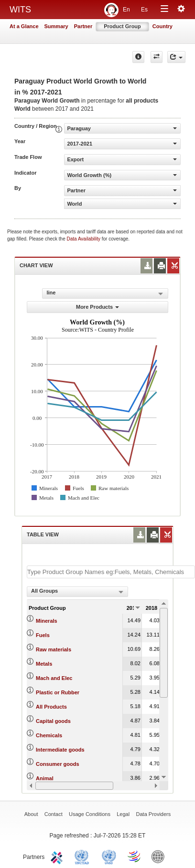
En (126, 10)
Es (144, 10)
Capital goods (53, 721)
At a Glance (24, 26)
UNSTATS (109, 856)
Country (162, 26)
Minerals (47, 621)
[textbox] (111, 572)
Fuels (43, 635)
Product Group (122, 26)
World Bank (160, 856)
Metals (44, 664)
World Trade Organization (135, 856)
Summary (56, 26)
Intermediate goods (60, 750)
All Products (51, 707)
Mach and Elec (54, 678)
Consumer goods (57, 764)
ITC (58, 856)
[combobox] (77, 592)
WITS (20, 10)
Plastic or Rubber (58, 692)
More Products (97, 307)
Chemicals (49, 735)
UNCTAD (84, 856)
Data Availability (84, 239)
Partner (83, 26)
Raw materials (54, 649)
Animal (45, 778)
